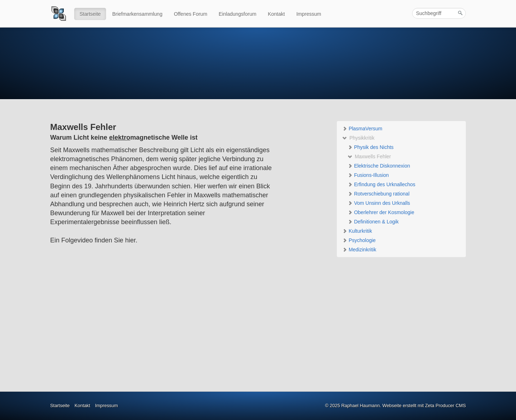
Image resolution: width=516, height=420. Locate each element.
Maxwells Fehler (369, 156)
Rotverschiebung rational (379, 194)
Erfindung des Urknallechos (381, 184)
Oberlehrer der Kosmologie (381, 212)
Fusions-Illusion (368, 175)
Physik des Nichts (371, 147)
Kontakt (276, 14)
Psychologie (359, 240)
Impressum (309, 14)
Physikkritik (358, 138)
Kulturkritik (357, 231)
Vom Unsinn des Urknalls (379, 203)
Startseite (90, 14)
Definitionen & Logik (373, 222)
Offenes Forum (190, 14)
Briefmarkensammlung (137, 14)
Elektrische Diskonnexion (379, 166)
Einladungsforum (237, 14)
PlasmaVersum (362, 129)
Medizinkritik (359, 250)
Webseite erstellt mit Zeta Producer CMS (424, 405)
